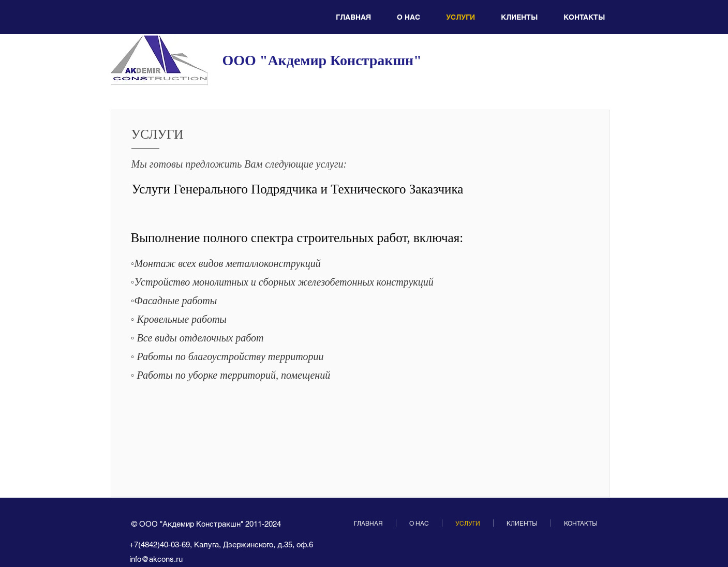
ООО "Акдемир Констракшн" (322, 60)
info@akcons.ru (156, 559)
